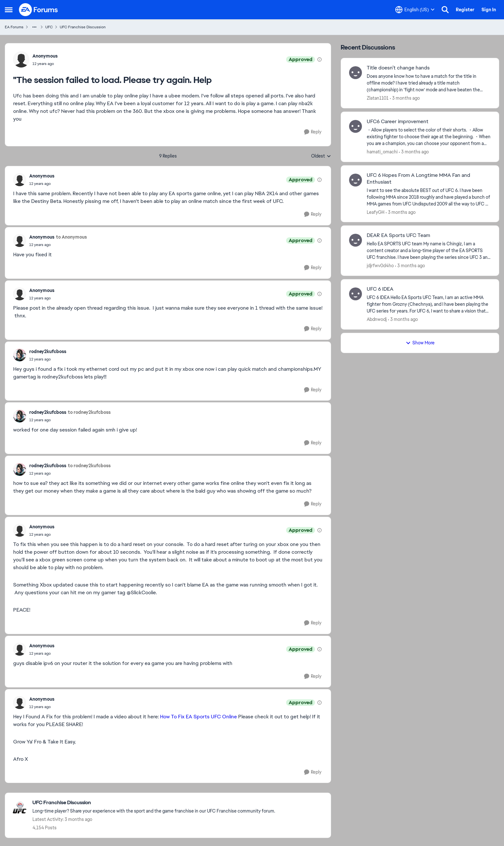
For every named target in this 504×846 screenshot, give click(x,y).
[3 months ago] (405, 98)
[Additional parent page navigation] (34, 27)
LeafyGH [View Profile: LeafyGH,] (376, 212)
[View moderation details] (319, 59)
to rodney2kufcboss (89, 412)
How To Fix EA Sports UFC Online (198, 717)
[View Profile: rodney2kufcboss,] (20, 355)
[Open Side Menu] (9, 10)
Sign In (489, 10)
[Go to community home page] (39, 10)
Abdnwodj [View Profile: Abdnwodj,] (377, 319)
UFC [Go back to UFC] (49, 27)
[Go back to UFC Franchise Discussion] (154, 803)
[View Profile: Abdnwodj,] (355, 294)
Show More (420, 343)
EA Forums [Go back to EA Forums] (14, 27)
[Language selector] (415, 10)
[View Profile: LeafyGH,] (355, 180)
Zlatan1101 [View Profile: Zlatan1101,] (378, 98)
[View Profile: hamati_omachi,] (355, 126)
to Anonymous (71, 237)
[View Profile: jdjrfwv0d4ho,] (355, 240)
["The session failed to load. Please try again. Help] (42, 184)
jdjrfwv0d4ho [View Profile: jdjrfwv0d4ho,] (380, 266)
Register (465, 10)
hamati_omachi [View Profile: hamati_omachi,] (382, 152)
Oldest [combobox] (321, 156)
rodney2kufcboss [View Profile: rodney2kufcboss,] (48, 351)
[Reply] (313, 132)
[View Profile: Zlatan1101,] (355, 73)
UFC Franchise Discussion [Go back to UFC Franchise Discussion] (83, 27)
